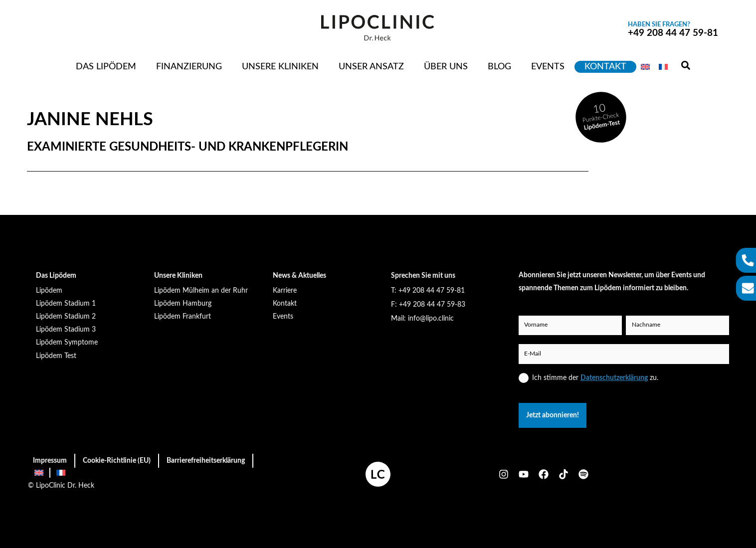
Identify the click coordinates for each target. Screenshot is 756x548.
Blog (499, 67)
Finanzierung (189, 67)
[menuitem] (645, 67)
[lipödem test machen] (601, 117)
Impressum (50, 460)
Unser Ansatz (371, 67)
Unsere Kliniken (280, 67)
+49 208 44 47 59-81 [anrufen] (673, 30)
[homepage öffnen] (378, 474)
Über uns (446, 67)
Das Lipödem (106, 67)
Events (548, 67)
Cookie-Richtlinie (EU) (117, 460)
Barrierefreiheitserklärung (206, 460)
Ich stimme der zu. (595, 378)
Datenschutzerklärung (614, 378)
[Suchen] (686, 66)
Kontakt (605, 67)
